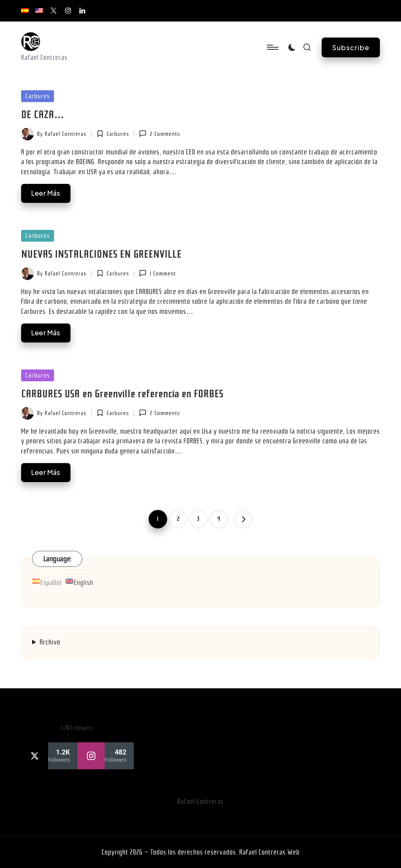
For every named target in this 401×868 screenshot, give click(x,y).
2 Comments (159, 134)
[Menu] (272, 47)
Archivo (50, 642)
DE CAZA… (43, 115)
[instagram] (106, 756)
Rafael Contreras (200, 802)
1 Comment (157, 273)
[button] (351, 47)
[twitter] (49, 756)
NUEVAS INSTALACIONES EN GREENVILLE (101, 254)
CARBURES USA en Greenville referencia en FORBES (122, 394)
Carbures (38, 96)
